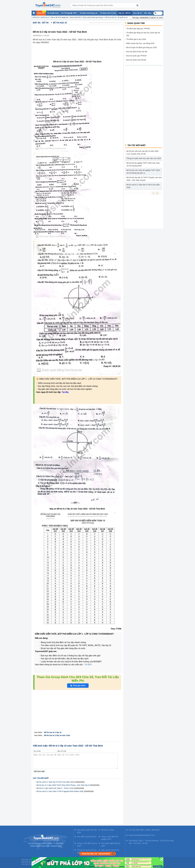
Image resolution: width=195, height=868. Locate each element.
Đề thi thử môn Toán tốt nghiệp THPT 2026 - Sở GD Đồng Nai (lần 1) (144, 172)
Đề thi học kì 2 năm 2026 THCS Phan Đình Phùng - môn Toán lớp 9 (63, 785)
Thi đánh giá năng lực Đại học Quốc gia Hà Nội (143, 34)
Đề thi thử (36, 17)
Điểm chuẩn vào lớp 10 (110, 850)
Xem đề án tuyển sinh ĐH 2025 (87, 831)
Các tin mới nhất (41, 778)
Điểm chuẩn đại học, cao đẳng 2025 (140, 43)
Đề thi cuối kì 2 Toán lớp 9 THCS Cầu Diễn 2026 (55, 782)
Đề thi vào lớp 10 (111, 17)
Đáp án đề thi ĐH (76, 17)
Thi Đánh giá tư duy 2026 (136, 39)
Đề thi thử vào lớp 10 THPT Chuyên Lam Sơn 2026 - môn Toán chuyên (144, 179)
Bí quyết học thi (123, 17)
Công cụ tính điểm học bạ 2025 (87, 845)
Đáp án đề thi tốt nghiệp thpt (60, 17)
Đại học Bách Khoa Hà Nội (137, 52)
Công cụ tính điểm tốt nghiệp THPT (110, 838)
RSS (161, 18)
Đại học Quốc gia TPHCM (136, 56)
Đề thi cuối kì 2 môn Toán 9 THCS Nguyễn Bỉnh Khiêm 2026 (60, 791)
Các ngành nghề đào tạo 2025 (111, 845)
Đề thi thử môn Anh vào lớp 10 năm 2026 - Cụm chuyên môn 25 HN (143, 153)
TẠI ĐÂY (88, 665)
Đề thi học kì (45, 17)
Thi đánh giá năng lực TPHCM (138, 29)
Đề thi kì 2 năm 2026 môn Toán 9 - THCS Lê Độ (55, 788)
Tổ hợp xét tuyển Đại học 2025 (87, 851)
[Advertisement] (78, 54)
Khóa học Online (108, 830)
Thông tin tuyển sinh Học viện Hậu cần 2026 (144, 158)
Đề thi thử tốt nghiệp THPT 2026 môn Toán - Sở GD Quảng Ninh (144, 164)
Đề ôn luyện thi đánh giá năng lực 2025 (142, 47)
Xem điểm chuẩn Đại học (87, 837)
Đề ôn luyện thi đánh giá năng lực (93, 17)
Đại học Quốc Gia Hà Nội (136, 60)
